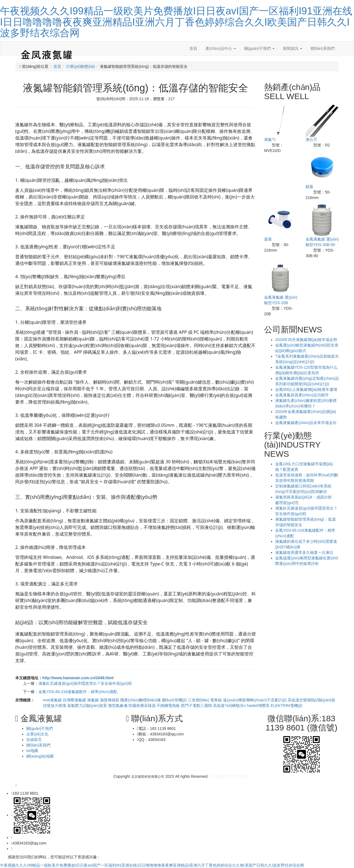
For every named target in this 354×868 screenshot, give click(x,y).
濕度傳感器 (110, 700)
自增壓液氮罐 (75, 700)
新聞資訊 (293, 48)
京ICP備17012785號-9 (229, 776)
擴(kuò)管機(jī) (175, 700)
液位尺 (311, 139)
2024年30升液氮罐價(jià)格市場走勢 (306, 340)
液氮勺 (270, 139)
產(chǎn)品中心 (221, 48)
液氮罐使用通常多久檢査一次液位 (304, 552)
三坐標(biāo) (199, 700)
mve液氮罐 (53, 700)
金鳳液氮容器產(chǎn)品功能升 (302, 395)
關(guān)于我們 (259, 48)
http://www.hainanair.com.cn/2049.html (78, 678)
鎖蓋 (309, 187)
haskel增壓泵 (259, 706)
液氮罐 (93, 700)
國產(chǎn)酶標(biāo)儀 (141, 700)
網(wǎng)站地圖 (40, 756)
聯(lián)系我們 (323, 48)
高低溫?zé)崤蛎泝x (230, 706)
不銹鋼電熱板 (169, 706)
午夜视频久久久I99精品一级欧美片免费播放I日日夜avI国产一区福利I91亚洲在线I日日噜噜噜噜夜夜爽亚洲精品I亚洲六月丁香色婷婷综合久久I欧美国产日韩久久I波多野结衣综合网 (176, 22)
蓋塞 (268, 239)
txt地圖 (32, 751)
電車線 (217, 700)
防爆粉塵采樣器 (143, 706)
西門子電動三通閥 (197, 706)
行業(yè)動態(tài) (80, 66)
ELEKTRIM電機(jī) (287, 706)
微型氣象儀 (118, 706)
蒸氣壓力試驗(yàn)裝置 (88, 706)
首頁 (193, 48)
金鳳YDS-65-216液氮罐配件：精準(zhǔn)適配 (78, 692)
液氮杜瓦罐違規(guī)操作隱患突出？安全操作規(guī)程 (85, 683)
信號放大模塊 (55, 706)
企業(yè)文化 (37, 734)
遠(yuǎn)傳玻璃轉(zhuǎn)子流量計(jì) (255, 700)
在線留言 (34, 740)
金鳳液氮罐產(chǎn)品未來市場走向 (306, 423)
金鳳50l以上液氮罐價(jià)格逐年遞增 (306, 389)
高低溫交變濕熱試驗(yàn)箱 (311, 700)
